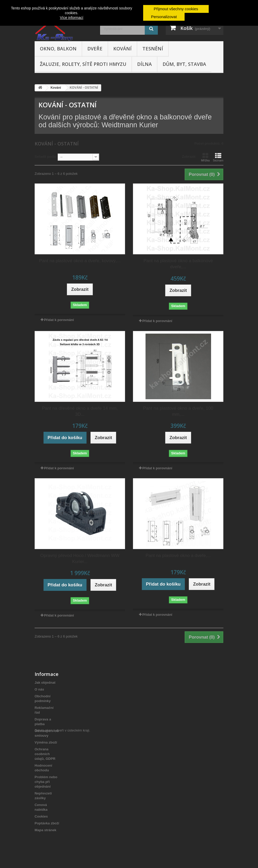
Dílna (144, 64)
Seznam (218, 157)
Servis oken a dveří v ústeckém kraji (62, 839)
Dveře (95, 49)
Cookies (41, 816)
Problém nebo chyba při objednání (46, 782)
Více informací (71, 18)
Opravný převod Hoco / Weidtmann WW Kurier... (80, 559)
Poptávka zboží (47, 823)
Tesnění (153, 49)
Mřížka (205, 157)
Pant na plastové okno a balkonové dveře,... (178, 264)
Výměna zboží (46, 742)
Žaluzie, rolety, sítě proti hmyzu (83, 64)
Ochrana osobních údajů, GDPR (45, 754)
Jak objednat (45, 683)
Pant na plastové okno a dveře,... (178, 556)
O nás (39, 689)
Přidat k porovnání (59, 320)
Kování (122, 49)
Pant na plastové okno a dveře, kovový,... (80, 261)
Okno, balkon (58, 49)
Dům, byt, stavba (184, 64)
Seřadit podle (45, 157)
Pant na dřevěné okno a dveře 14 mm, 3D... (80, 411)
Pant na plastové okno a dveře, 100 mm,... (178, 411)
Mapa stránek (45, 830)
